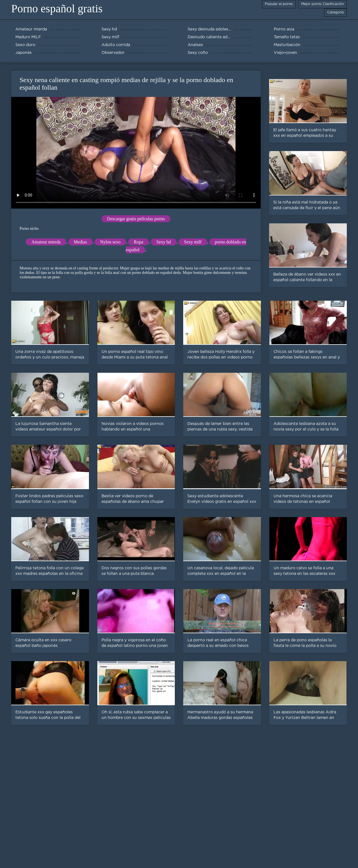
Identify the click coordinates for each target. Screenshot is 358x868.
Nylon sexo (110, 242)
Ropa (138, 242)
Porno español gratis (57, 9)
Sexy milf (193, 242)
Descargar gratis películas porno (136, 219)
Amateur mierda (46, 242)
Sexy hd (164, 242)
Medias (80, 242)
